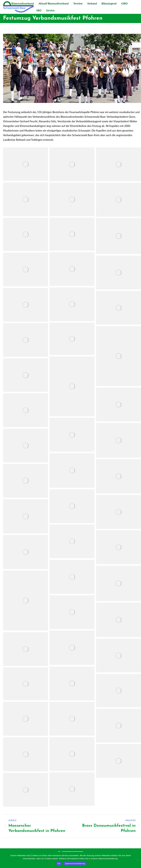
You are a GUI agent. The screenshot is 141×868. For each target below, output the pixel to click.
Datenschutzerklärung (75, 863)
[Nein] (137, 860)
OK (59, 863)
